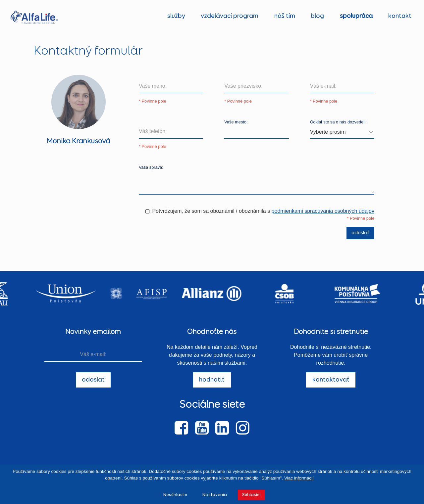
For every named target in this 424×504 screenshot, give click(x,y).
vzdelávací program (230, 16)
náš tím (285, 16)
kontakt (400, 16)
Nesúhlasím (175, 495)
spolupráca (356, 16)
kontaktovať (331, 380)
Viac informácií (299, 478)
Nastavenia (215, 495)
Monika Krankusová (78, 141)
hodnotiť (212, 380)
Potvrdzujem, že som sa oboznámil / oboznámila (209, 211)
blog (317, 16)
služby (176, 16)
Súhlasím (251, 495)
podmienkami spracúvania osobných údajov (323, 211)
